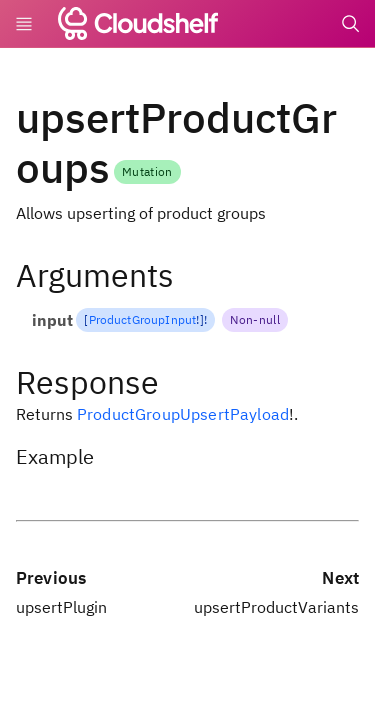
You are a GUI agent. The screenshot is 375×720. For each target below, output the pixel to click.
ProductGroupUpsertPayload (183, 414)
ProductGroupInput (143, 319)
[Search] (351, 24)
